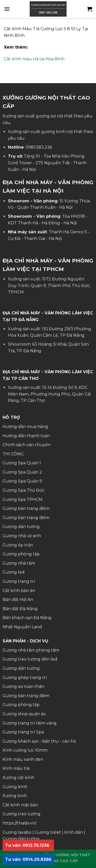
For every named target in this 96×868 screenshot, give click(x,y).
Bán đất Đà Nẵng (20, 609)
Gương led (14, 572)
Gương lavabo (17, 832)
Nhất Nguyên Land (22, 627)
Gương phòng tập (21, 554)
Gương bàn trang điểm (26, 508)
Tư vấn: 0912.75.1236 (27, 845)
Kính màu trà (16, 768)
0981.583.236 (39, 147)
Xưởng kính (15, 796)
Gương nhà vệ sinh (22, 536)
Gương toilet (48, 832)
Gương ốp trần (18, 545)
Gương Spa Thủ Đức (24, 490)
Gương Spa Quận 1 (22, 463)
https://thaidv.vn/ (19, 823)
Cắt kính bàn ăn (19, 591)
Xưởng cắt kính (18, 778)
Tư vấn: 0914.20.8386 (28, 859)
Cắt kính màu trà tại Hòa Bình (34, 59)
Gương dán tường (21, 527)
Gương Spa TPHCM (23, 499)
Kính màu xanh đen (23, 759)
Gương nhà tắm (19, 563)
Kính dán (74, 832)
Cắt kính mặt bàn (20, 805)
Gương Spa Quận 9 (22, 481)
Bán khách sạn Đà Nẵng (27, 618)
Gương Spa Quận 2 (22, 472)
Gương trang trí (19, 581)
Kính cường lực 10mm (25, 750)
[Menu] (7, 9)
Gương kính (15, 787)
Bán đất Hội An (18, 600)
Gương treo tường (22, 814)
